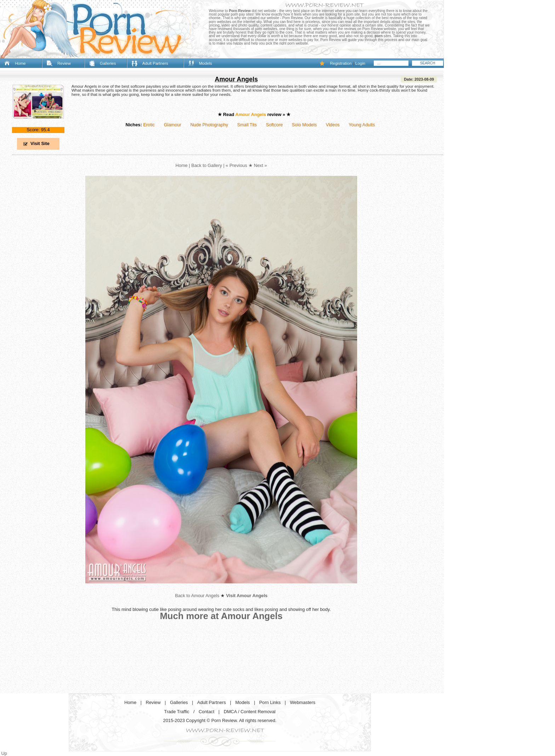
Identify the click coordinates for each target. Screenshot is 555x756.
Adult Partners (155, 63)
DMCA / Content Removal (250, 712)
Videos (333, 125)
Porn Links (270, 702)
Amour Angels (236, 79)
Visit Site (40, 143)
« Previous (236, 165)
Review (64, 63)
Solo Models (304, 125)
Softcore (274, 125)
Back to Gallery (207, 165)
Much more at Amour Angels (221, 616)
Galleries (108, 63)
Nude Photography (209, 125)
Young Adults (362, 125)
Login (360, 63)
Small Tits (247, 125)
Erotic (149, 125)
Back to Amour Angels (197, 596)
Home (20, 63)
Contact (206, 712)
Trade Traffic (177, 712)
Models (205, 63)
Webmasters (303, 702)
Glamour (173, 125)
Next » (260, 165)
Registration (341, 63)
